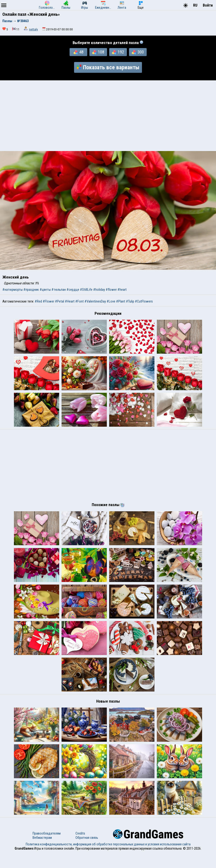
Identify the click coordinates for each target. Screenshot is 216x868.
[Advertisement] (108, 116)
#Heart (70, 301)
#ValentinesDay (95, 301)
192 (118, 52)
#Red (38, 301)
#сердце (73, 290)
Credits (80, 848)
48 (78, 52)
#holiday (99, 290)
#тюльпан (59, 290)
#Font (79, 301)
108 (98, 52)
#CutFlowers (144, 301)
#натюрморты (12, 290)
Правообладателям (47, 848)
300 (138, 52)
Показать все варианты (108, 67)
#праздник (31, 290)
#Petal (60, 301)
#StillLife (86, 290)
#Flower (48, 301)
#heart (122, 290)
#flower (111, 290)
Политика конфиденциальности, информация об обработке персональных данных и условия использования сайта (108, 859)
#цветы (45, 290)
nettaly (33, 29)
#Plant (121, 301)
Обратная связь (87, 853)
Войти (208, 5)
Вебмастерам (42, 853)
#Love (111, 301)
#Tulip (130, 301)
